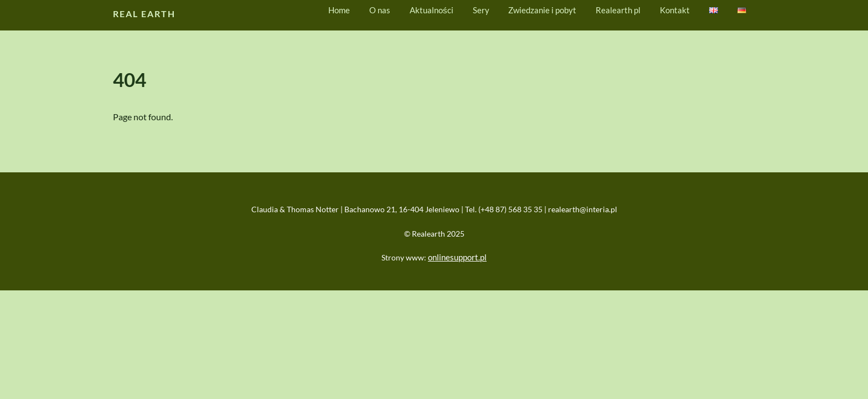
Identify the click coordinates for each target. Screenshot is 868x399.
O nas (380, 10)
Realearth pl (618, 10)
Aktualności (432, 10)
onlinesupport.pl (457, 257)
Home (339, 10)
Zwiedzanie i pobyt (542, 10)
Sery (481, 10)
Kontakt (675, 10)
